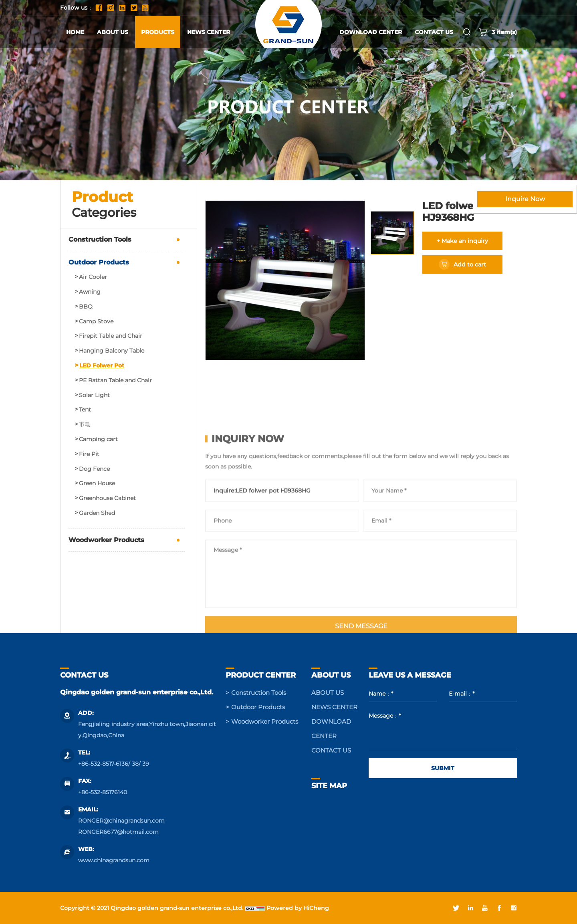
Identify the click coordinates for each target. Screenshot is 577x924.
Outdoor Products (99, 262)
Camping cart (98, 439)
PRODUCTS (158, 32)
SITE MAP (329, 786)
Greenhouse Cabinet (107, 498)
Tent (85, 410)
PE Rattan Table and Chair (115, 380)
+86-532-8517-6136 (103, 764)
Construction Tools (100, 239)
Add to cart (470, 264)
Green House (97, 483)
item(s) (498, 32)
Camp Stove (96, 322)
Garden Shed (97, 513)
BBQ (86, 307)
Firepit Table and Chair (111, 336)
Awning (90, 292)
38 (135, 764)
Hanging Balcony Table (112, 351)
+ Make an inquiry (462, 241)
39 (146, 764)
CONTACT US (434, 32)
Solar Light (94, 395)
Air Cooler (93, 277)
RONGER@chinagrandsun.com (121, 821)
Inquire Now (525, 199)
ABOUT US (113, 32)
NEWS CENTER (209, 32)
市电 (85, 425)
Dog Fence (94, 469)
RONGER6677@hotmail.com (118, 832)
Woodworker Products (106, 540)
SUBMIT (443, 768)
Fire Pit (89, 454)
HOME (75, 32)
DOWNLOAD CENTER (371, 32)
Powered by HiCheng (298, 908)
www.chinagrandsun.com (114, 860)
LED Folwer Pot (102, 366)
